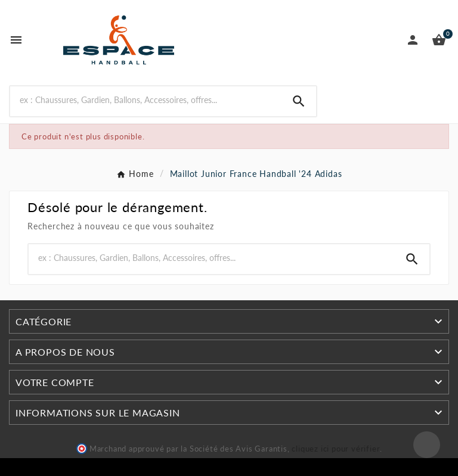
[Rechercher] (146, 100)
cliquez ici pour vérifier (336, 449)
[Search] (299, 101)
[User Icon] (413, 40)
